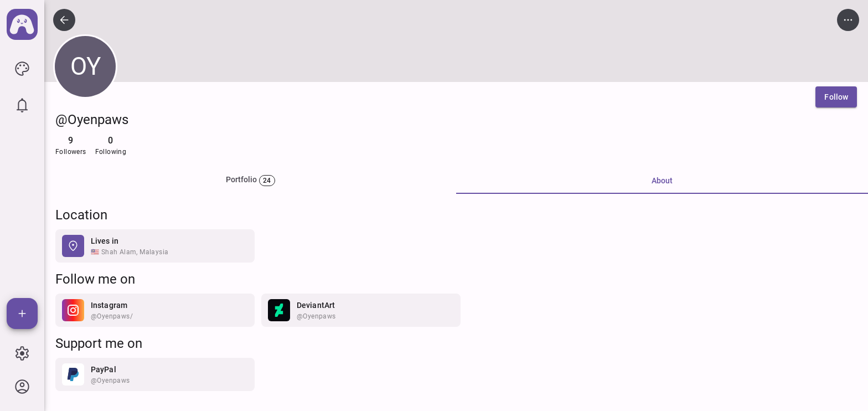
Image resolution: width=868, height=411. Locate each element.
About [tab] (662, 181)
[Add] (22, 314)
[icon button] (22, 69)
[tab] (250, 181)
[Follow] (836, 97)
